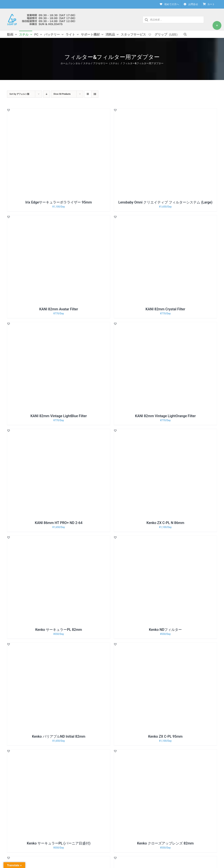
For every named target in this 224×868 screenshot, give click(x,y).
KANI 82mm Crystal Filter (165, 309)
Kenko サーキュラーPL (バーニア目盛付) (59, 843)
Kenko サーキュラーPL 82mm (59, 630)
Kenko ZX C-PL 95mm (165, 736)
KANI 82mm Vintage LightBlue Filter (59, 416)
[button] (9, 110)
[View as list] (95, 94)
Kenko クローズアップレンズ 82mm (165, 843)
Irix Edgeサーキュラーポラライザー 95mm (59, 202)
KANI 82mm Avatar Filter (59, 309)
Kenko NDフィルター (165, 630)
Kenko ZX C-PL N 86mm (165, 523)
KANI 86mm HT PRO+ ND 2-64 (59, 523)
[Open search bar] (185, 34)
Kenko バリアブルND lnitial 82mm (59, 736)
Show (62, 94)
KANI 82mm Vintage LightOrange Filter (165, 416)
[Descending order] (46, 94)
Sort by (19, 94)
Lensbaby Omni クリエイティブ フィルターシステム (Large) (165, 202)
